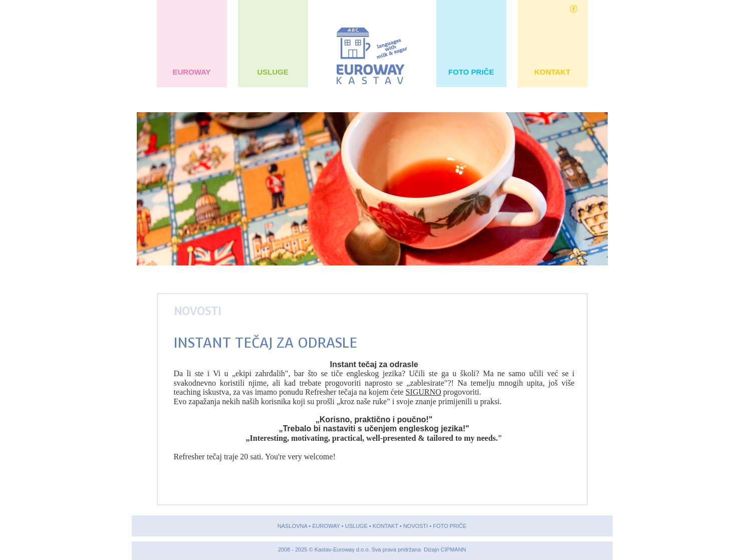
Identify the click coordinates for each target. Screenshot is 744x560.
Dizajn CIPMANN (445, 549)
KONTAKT (552, 72)
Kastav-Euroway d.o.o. (343, 549)
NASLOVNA (292, 526)
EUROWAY (192, 72)
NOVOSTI (197, 311)
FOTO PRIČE (471, 72)
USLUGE (273, 72)
